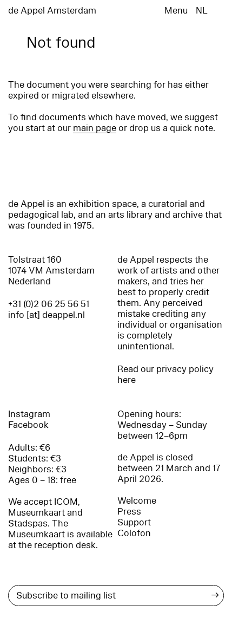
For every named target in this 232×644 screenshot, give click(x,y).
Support (134, 522)
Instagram (29, 414)
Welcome (137, 501)
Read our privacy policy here (165, 375)
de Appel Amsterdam (52, 11)
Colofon (134, 533)
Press (129, 512)
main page (95, 128)
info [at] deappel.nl (47, 315)
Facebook (28, 425)
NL (202, 11)
